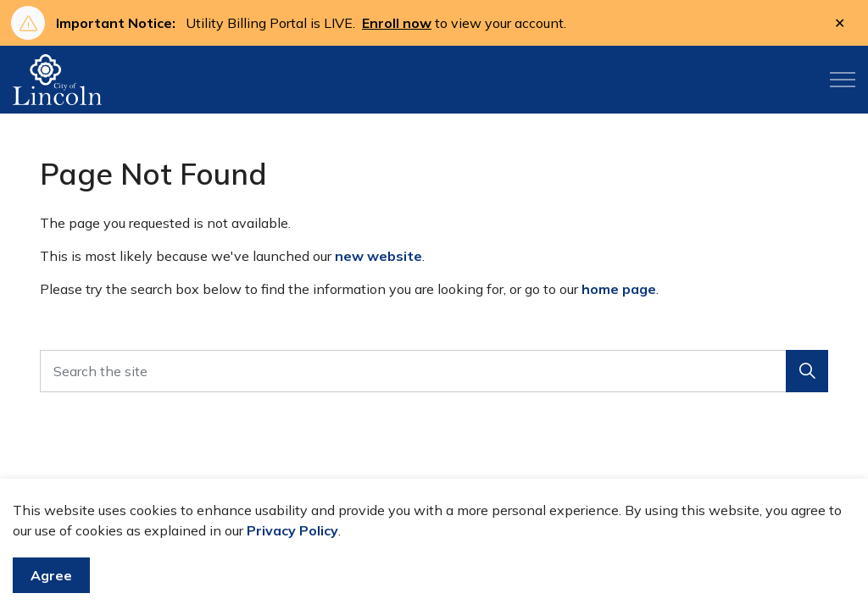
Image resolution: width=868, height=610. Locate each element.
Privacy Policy (292, 530)
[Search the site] (434, 371)
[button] (807, 371)
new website (378, 256)
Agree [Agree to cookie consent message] (51, 575)
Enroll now (397, 23)
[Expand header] (843, 80)
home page (619, 289)
